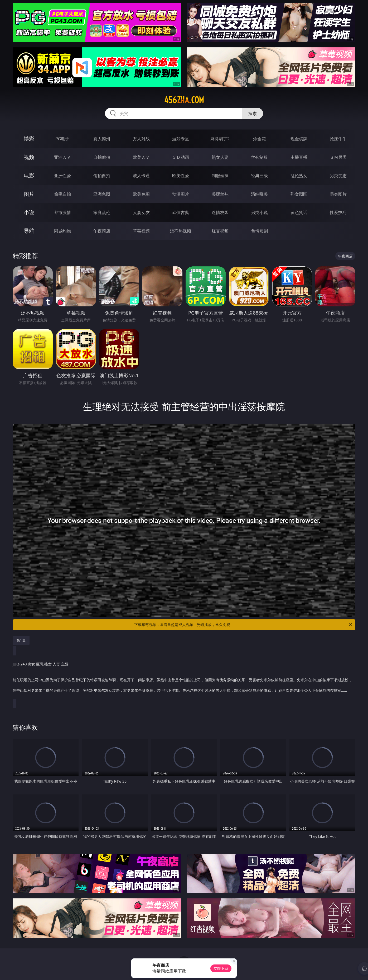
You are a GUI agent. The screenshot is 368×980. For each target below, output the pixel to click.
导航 (29, 231)
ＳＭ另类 (338, 157)
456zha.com (184, 100)
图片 (29, 194)
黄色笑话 (299, 212)
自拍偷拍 (102, 157)
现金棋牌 (299, 139)
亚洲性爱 (62, 176)
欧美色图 (141, 194)
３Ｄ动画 (181, 157)
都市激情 (62, 212)
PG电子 (62, 139)
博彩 (29, 139)
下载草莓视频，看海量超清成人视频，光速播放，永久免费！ (243, 625)
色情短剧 (259, 231)
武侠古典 (181, 212)
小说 (29, 212)
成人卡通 (141, 176)
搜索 (253, 113)
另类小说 (259, 212)
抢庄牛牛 (338, 139)
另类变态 (338, 176)
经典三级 (259, 176)
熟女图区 (299, 194)
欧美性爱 (181, 176)
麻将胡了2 (220, 139)
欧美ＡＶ (141, 157)
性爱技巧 (338, 212)
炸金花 (259, 139)
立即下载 (221, 968)
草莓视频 (141, 231)
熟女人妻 (220, 157)
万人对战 (141, 139)
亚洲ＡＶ (62, 157)
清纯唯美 (259, 194)
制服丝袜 (220, 176)
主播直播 (299, 157)
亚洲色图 (102, 194)
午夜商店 (102, 231)
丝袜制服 (259, 157)
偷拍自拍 (102, 176)
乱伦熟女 (299, 176)
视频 (29, 157)
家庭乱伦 (102, 212)
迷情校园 (220, 212)
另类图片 (338, 194)
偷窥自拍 (62, 194)
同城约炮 (62, 231)
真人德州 (102, 139)
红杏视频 (220, 231)
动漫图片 (181, 194)
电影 (29, 175)
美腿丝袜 (220, 194)
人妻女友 (141, 212)
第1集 (21, 640)
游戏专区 (181, 139)
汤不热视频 (181, 231)
